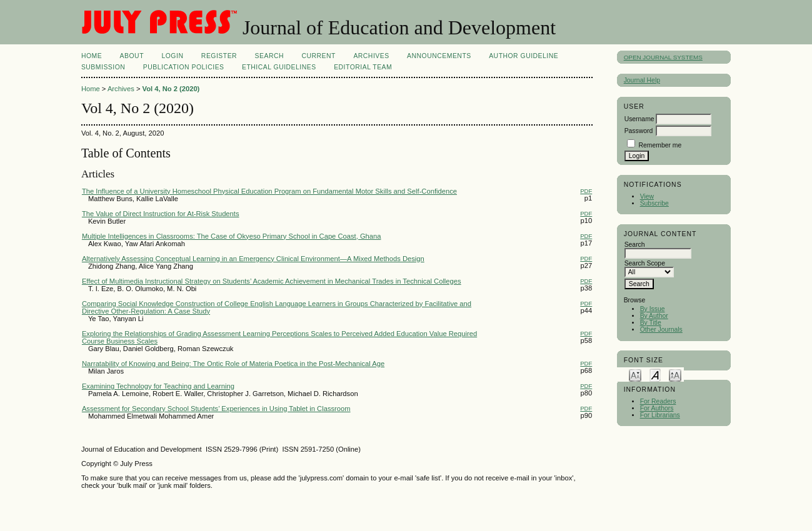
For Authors (657, 408)
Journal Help (642, 80)
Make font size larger (675, 375)
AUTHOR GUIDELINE (524, 56)
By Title (651, 323)
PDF (586, 191)
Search (269, 56)
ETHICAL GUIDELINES (279, 67)
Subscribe (654, 203)
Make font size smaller (635, 375)
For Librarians (660, 415)
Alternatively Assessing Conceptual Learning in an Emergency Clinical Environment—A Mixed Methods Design (253, 259)
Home (92, 56)
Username (639, 119)
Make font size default (655, 375)
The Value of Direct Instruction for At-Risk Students (161, 214)
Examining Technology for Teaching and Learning (158, 386)
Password (639, 131)
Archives (371, 56)
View (647, 196)
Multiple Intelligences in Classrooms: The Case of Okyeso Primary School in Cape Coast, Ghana (232, 236)
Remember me (660, 145)
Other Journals (661, 330)
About (132, 56)
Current (318, 56)
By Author (654, 316)
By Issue (653, 309)
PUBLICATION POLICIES (184, 67)
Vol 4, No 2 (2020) (171, 89)
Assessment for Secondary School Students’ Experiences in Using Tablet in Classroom (216, 409)
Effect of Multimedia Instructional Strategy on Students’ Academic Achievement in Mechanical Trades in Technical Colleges (272, 281)
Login (172, 56)
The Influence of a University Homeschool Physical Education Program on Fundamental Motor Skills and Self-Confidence (269, 191)
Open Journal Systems (663, 57)
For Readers (658, 401)
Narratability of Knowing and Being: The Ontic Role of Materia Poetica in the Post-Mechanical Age (233, 364)
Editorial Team (363, 67)
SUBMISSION (103, 67)
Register (219, 56)
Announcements (439, 56)
